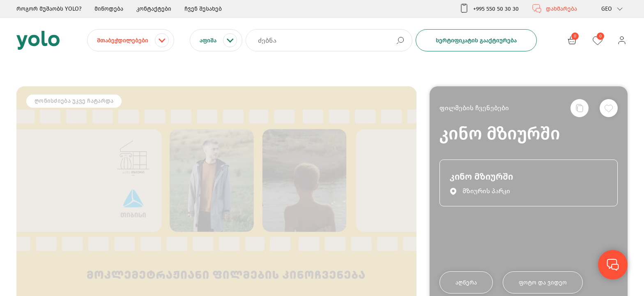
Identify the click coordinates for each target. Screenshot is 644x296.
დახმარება (554, 9)
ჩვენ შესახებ (203, 9)
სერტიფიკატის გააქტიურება (476, 40)
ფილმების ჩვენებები (474, 108)
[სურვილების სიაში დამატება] (609, 108)
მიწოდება (109, 9)
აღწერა (466, 283)
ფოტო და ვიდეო (543, 283)
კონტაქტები (154, 9)
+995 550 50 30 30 (489, 9)
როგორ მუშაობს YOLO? (49, 9)
